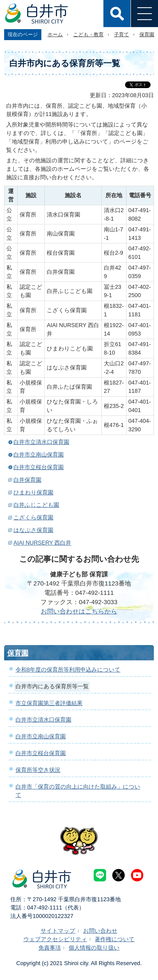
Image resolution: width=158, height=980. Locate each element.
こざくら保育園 (33, 517)
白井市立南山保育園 (39, 455)
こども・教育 (88, 34)
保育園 (147, 34)
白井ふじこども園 (36, 505)
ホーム (55, 34)
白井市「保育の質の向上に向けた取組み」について (78, 791)
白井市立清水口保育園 (41, 442)
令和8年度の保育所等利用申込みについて (68, 670)
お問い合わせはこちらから (79, 611)
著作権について (115, 939)
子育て (121, 34)
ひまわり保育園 (33, 492)
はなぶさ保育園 (33, 530)
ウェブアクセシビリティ (55, 939)
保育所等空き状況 (38, 770)
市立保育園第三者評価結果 (49, 703)
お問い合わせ (100, 931)
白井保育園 (27, 480)
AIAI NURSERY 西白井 (42, 543)
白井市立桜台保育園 (39, 467)
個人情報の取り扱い (94, 948)
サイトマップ (58, 931)
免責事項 (50, 948)
